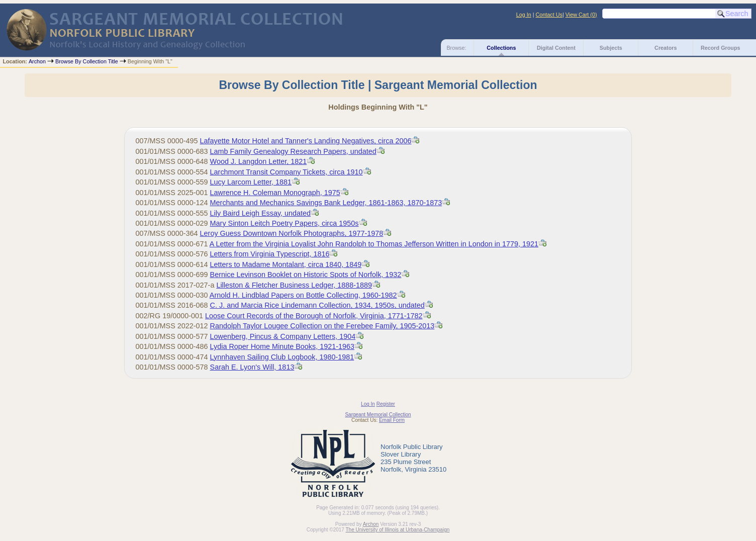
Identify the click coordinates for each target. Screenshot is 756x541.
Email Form (392, 420)
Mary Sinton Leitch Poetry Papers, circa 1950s (285, 223)
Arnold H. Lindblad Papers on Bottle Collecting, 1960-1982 (303, 295)
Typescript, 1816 (270, 254)
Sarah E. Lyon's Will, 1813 (252, 367)
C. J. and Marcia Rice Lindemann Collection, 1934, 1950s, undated (317, 305)
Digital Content (556, 48)
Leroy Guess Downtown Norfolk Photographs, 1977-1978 (292, 233)
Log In (524, 15)
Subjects (611, 48)
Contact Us (549, 15)
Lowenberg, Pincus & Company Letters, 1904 (283, 336)
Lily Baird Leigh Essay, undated (261, 213)
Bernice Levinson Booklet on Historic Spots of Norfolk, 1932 (306, 275)
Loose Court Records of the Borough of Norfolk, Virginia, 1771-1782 (314, 316)
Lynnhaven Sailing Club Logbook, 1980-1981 (282, 357)
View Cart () (581, 15)
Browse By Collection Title (87, 61)
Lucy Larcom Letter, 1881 (251, 182)
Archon (37, 61)
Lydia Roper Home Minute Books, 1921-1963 (282, 346)
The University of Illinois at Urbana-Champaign (398, 530)
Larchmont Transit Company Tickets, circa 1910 (287, 172)
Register (386, 404)
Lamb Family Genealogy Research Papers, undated (293, 151)
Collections (501, 48)
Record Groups (721, 48)
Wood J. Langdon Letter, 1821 (259, 161)
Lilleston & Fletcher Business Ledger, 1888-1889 (294, 285)
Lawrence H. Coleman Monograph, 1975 (275, 193)
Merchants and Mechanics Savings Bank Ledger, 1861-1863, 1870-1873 (326, 203)
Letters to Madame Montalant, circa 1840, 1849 (286, 264)
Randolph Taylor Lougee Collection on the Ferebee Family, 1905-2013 (322, 326)
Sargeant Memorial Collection (378, 415)
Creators (666, 48)
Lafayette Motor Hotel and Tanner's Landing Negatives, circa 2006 (306, 141)
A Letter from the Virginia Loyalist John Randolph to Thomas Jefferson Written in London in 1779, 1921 (374, 244)
